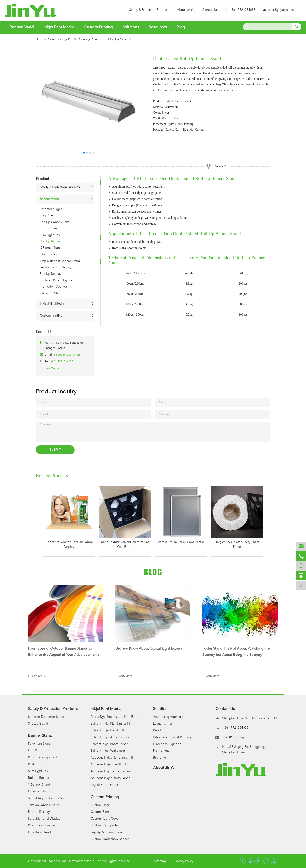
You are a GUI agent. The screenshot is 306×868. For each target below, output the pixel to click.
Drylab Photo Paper (104, 785)
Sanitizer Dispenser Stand (46, 717)
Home (40, 40)
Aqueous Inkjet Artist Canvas (111, 771)
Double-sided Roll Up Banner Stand (114, 40)
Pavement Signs (51, 209)
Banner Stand (22, 27)
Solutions (131, 27)
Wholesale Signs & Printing (172, 737)
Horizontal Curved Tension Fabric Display (69, 545)
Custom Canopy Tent (105, 826)
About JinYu (186, 10)
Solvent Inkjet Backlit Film (109, 731)
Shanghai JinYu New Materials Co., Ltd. (74, 861)
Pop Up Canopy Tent (54, 222)
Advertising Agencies (168, 717)
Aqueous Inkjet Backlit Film (110, 765)
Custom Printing (98, 27)
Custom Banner (102, 812)
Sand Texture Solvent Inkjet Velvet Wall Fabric (125, 545)
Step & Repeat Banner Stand (60, 261)
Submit (55, 450)
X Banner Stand (51, 248)
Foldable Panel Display (56, 280)
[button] (84, 153)
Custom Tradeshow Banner (110, 839)
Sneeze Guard (38, 724)
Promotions (161, 751)
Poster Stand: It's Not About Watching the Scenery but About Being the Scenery (236, 652)
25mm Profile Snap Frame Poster (181, 542)
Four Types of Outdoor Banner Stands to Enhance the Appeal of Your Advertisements (64, 652)
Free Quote (52, 368)
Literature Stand (51, 293)
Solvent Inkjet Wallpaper (108, 751)
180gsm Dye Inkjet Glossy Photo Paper (237, 545)
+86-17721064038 (62, 362)
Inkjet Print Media (59, 27)
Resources (158, 27)
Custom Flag (100, 805)
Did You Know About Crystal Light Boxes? (149, 649)
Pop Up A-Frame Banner (108, 832)
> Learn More (36, 676)
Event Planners (163, 724)
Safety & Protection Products (149, 10)
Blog (181, 27)
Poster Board (49, 229)
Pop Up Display (51, 274)
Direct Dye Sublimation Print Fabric (115, 717)
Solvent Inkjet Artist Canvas (110, 737)
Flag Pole (46, 216)
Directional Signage (167, 744)
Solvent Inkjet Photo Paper (109, 744)
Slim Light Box (50, 235)
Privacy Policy (184, 861)
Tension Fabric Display (56, 268)
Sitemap (160, 861)
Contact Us (210, 10)
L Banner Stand (51, 254)
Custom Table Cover (105, 819)
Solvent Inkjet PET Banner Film (112, 724)
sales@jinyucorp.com (282, 10)
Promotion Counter (53, 287)
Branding (160, 758)
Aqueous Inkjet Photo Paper (110, 778)
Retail (157, 731)
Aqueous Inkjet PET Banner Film (113, 758)
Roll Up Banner (78, 40)
